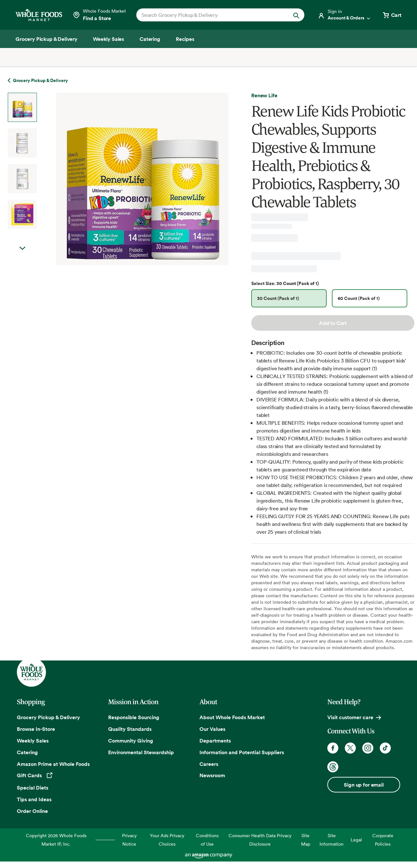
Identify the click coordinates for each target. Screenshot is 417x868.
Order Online (32, 811)
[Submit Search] (296, 15)
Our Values (212, 729)
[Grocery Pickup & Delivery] (46, 39)
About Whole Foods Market (232, 717)
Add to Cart (333, 323)
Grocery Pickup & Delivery (48, 717)
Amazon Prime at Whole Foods (53, 764)
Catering (27, 752)
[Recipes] (185, 39)
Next (22, 248)
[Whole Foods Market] (39, 15)
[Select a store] (99, 15)
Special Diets (33, 788)
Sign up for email (364, 785)
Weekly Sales (33, 741)
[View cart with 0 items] (392, 15)
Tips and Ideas (34, 799)
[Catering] (150, 39)
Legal (356, 840)
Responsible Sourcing (134, 717)
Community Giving (131, 741)
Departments (215, 741)
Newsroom (212, 775)
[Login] (344, 15)
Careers (209, 764)
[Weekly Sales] (108, 39)
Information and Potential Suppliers (242, 752)
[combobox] (212, 15)
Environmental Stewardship (141, 752)
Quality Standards (130, 729)
